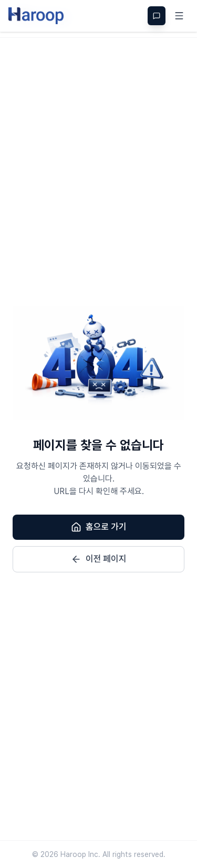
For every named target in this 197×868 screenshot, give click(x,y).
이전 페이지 (99, 559)
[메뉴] (179, 16)
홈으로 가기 (99, 527)
